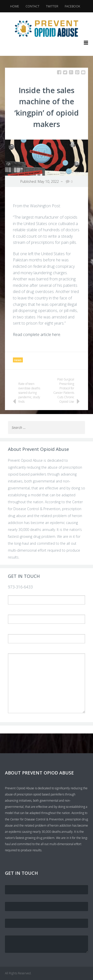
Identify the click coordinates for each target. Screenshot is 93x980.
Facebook (72, 6)
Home (15, 6)
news (18, 360)
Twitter (52, 6)
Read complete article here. (37, 334)
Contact (32, 6)
